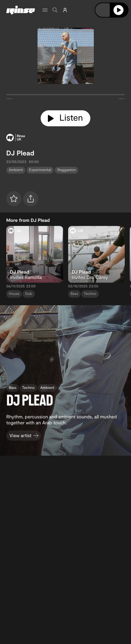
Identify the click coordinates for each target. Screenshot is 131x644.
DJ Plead (20, 153)
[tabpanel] (65, 96)
